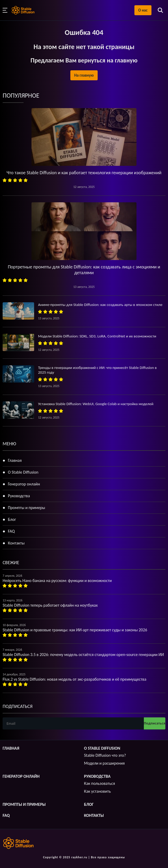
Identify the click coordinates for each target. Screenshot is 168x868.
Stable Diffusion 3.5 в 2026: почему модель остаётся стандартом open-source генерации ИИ (83, 655)
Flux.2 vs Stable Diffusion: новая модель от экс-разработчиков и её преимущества (74, 679)
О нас (143, 10)
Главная (15, 460)
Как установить (97, 791)
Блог (12, 519)
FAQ (11, 531)
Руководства (19, 496)
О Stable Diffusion (23, 472)
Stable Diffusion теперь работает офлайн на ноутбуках (50, 605)
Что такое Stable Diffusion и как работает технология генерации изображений (84, 173)
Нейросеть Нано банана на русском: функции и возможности (57, 581)
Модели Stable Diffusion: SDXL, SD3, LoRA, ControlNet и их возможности (97, 336)
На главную (84, 75)
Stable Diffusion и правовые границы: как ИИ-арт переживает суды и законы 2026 (75, 630)
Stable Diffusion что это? (105, 755)
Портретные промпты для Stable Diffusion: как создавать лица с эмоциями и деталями (84, 270)
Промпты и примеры (27, 508)
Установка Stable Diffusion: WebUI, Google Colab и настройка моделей (96, 404)
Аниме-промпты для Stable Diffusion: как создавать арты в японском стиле (100, 305)
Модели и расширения (104, 763)
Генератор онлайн (24, 484)
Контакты (16, 543)
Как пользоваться (99, 783)
